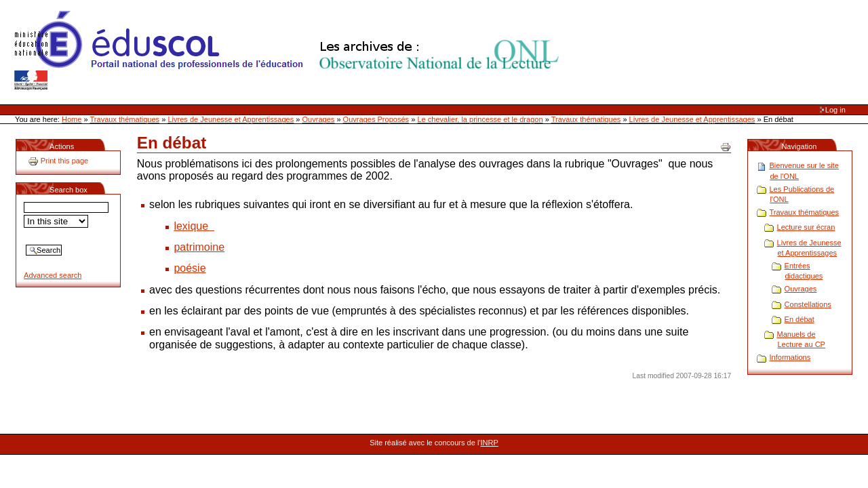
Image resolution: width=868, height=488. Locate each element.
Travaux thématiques (125, 119)
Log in (835, 110)
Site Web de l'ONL (290, 51)
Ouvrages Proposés (376, 119)
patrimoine (199, 247)
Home (72, 119)
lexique (194, 226)
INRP (490, 443)
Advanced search (53, 275)
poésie (190, 268)
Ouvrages (319, 119)
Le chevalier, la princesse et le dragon (480, 119)
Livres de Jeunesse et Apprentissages (231, 119)
